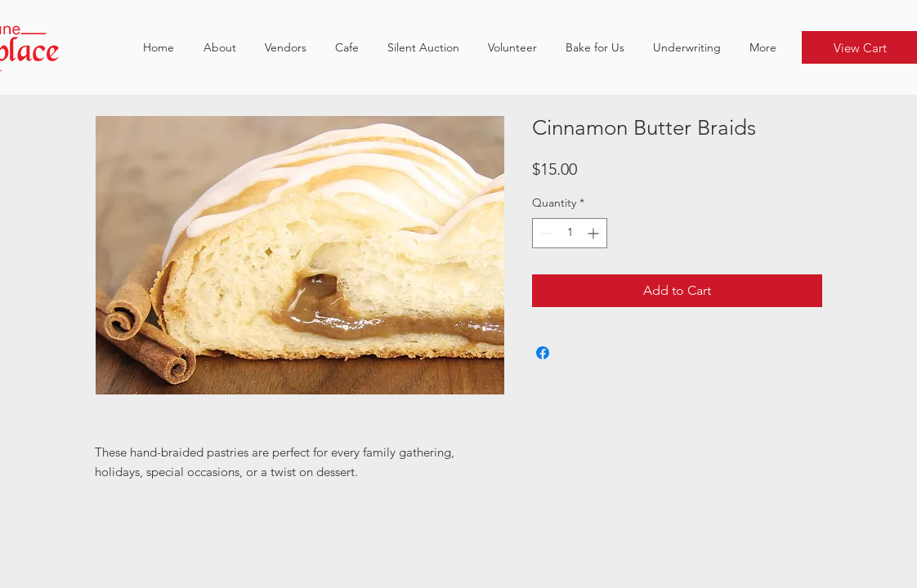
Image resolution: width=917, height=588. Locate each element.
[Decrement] (545, 233)
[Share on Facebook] (543, 353)
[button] (285, 47)
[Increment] (595, 233)
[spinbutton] (570, 233)
